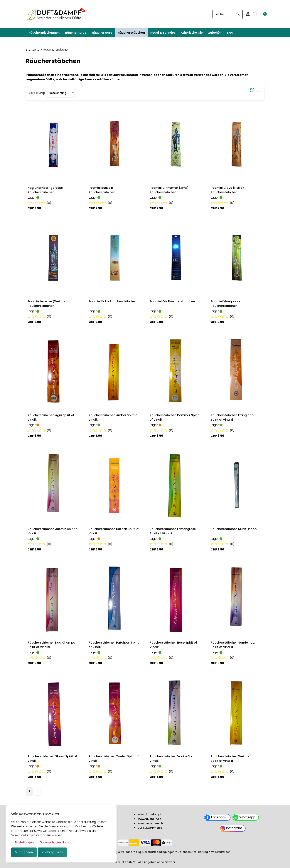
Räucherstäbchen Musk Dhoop (234, 529)
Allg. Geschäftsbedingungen (155, 852)
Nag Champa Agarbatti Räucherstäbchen (45, 190)
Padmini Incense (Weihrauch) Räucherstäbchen (50, 304)
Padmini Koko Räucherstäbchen (113, 301)
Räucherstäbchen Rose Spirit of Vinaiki (173, 645)
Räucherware (102, 33)
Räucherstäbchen (131, 33)
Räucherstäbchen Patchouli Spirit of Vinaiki (114, 645)
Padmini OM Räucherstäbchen (172, 301)
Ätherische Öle (192, 33)
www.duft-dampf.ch (151, 814)
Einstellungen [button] (22, 842)
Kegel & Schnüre (163, 33)
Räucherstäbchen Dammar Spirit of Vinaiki (174, 417)
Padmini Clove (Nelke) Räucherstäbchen (227, 190)
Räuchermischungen (44, 33)
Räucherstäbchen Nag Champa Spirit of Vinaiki (51, 645)
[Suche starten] (238, 14)
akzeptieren (52, 852)
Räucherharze (76, 33)
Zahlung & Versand (119, 852)
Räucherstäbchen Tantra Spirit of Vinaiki (114, 759)
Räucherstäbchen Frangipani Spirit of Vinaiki (232, 417)
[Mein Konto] (248, 14)
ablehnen (24, 852)
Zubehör (215, 33)
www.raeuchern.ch (150, 823)
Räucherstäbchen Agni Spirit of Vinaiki (51, 417)
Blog (230, 33)
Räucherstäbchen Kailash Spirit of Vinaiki (114, 531)
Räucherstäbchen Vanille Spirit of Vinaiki (175, 759)
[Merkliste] (255, 14)
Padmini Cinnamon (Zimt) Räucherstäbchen (169, 190)
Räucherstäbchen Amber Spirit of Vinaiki (114, 417)
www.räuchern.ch (149, 819)
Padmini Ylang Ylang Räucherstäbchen (226, 304)
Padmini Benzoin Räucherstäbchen (102, 190)
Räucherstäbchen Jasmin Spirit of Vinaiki (53, 531)
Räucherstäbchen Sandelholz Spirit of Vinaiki (233, 645)
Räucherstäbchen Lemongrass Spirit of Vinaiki (173, 531)
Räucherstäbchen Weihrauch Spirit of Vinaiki (232, 759)
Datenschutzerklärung (54, 842)
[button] (262, 14)
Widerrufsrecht (221, 852)
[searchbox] (223, 14)
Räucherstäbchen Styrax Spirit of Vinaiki (52, 759)
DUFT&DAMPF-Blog (150, 828)
